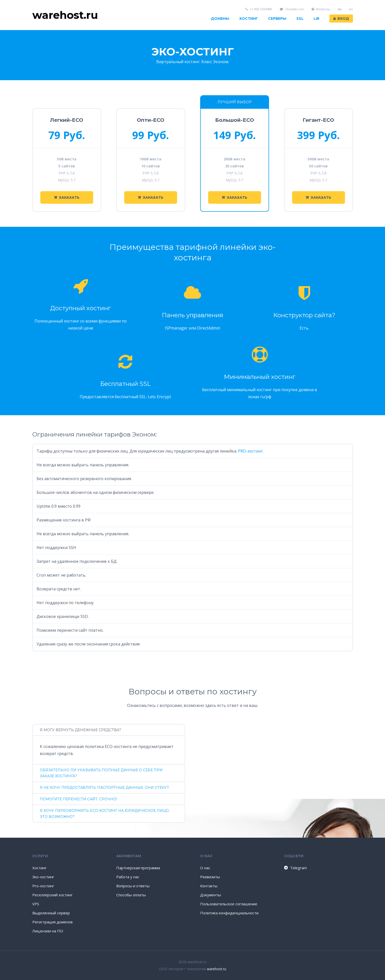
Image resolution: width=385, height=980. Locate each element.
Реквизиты (210, 877)
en (351, 9)
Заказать (67, 197)
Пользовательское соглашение (229, 904)
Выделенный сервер (51, 913)
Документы (211, 895)
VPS (36, 904)
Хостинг (249, 19)
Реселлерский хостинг (52, 895)
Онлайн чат (292, 9)
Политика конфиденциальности (229, 913)
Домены (220, 19)
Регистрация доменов (52, 922)
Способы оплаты (131, 895)
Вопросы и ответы (133, 886)
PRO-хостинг (250, 451)
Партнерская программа (138, 868)
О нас (205, 868)
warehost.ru (217, 969)
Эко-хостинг (43, 877)
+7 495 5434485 (259, 9)
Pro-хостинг (43, 886)
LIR (316, 19)
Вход (341, 19)
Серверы (277, 19)
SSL (300, 19)
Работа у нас (128, 877)
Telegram (295, 868)
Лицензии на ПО (48, 931)
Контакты (209, 886)
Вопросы (321, 9)
